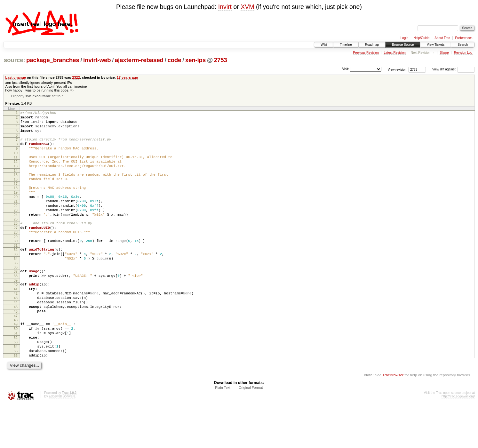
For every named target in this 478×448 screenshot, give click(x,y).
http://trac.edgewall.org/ (458, 439)
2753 (221, 60)
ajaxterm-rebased (139, 60)
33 (16, 279)
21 (16, 217)
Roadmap (372, 45)
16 (16, 191)
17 (16, 197)
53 (16, 381)
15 (16, 186)
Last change (16, 77)
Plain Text (223, 430)
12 (16, 171)
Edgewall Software (62, 439)
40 (16, 313)
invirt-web (97, 60)
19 (16, 206)
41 (16, 318)
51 (16, 370)
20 (16, 212)
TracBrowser (393, 418)
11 (16, 165)
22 (16, 223)
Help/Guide (421, 38)
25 (16, 239)
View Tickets (436, 45)
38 (16, 303)
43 (16, 329)
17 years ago (127, 77)
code (174, 60)
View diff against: (454, 69)
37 (16, 298)
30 (16, 264)
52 (16, 376)
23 (16, 228)
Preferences (464, 38)
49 (16, 359)
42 (16, 324)
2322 (76, 77)
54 (16, 387)
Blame (444, 53)
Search (463, 45)
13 (16, 176)
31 (16, 269)
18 (16, 201)
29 (16, 260)
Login (404, 38)
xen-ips (195, 60)
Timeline (346, 45)
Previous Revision (366, 53)
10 (16, 161)
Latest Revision (394, 53)
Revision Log (463, 53)
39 (16, 309)
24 (16, 234)
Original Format (251, 430)
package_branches (53, 60)
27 (16, 249)
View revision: (398, 69)
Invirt (225, 7)
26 (16, 243)
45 (16, 340)
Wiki (324, 45)
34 (16, 284)
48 (16, 355)
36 (16, 294)
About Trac (442, 38)
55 (16, 392)
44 (16, 335)
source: (14, 60)
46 (16, 346)
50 (16, 365)
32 (16, 273)
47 (16, 351)
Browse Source (403, 45)
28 (16, 254)
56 (16, 397)
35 (16, 290)
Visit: (346, 69)
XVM (247, 7)
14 (16, 182)
